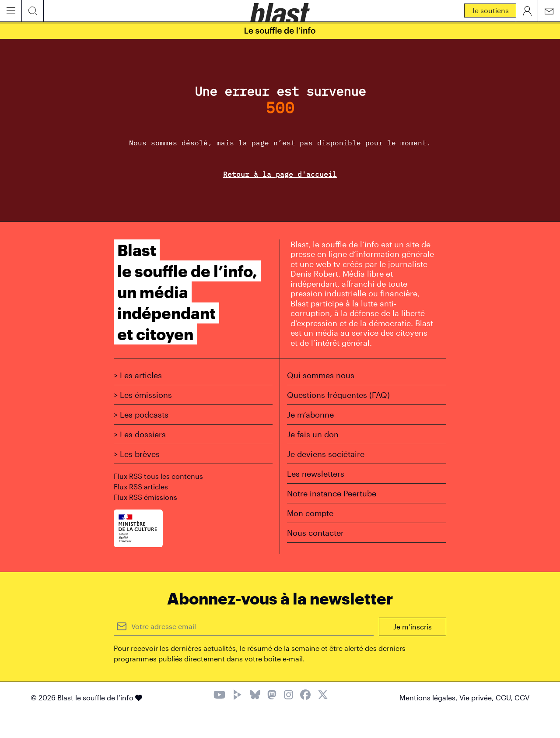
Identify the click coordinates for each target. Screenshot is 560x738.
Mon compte (310, 513)
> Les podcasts (141, 415)
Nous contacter (315, 533)
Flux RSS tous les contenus (158, 476)
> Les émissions (143, 395)
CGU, (505, 698)
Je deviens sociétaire (326, 454)
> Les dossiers (140, 434)
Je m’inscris (413, 627)
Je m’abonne (310, 415)
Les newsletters (316, 474)
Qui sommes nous (321, 375)
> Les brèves (137, 454)
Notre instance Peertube (332, 493)
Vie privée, (478, 698)
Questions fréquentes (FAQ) (338, 395)
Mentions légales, (429, 698)
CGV (522, 698)
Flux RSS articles (141, 487)
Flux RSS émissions (145, 497)
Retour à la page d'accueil (280, 174)
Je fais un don (313, 434)
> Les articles (138, 375)
